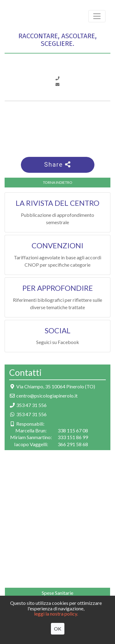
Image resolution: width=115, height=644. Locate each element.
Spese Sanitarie (57, 593)
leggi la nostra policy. (56, 614)
